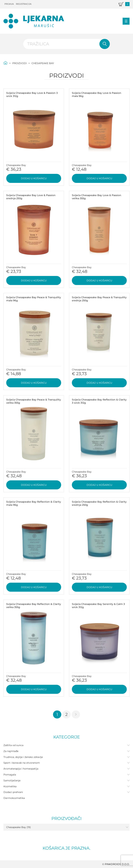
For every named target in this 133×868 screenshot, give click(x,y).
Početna (5, 63)
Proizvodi (19, 63)
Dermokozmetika (14, 798)
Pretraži (105, 44)
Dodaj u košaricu (34, 178)
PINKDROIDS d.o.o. (117, 864)
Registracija (24, 4)
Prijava (9, 4)
